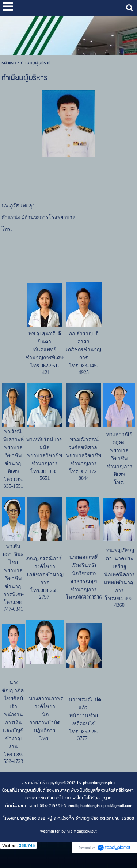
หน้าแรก (9, 63)
